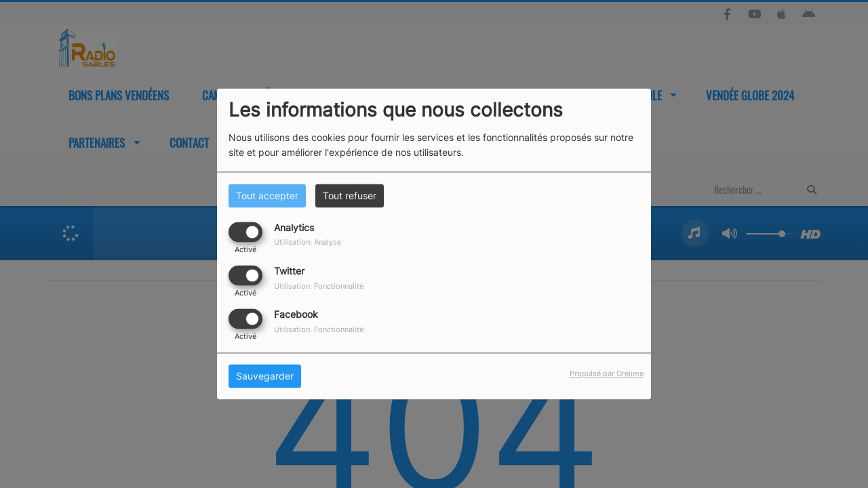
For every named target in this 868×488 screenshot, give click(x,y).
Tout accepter (267, 196)
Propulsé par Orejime (607, 374)
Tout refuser (350, 196)
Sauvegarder (265, 377)
